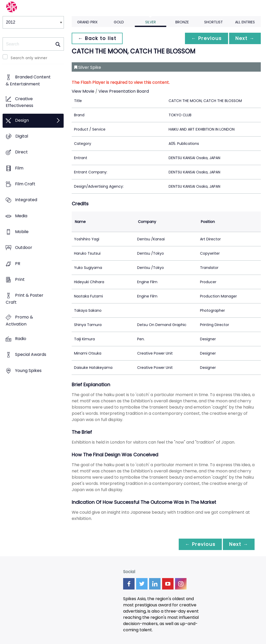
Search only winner (29, 58)
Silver (151, 22)
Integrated (26, 200)
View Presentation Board (124, 91)
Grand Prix (87, 22)
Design (22, 120)
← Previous (207, 38)
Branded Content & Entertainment (28, 81)
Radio (21, 339)
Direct (21, 152)
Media (21, 216)
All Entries (245, 22)
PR (18, 264)
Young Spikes (28, 371)
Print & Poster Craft (25, 299)
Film (19, 168)
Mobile (22, 232)
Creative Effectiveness (19, 102)
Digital (22, 136)
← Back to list (97, 38)
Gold (119, 22)
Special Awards (31, 355)
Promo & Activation (19, 321)
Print (20, 280)
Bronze (182, 22)
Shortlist (214, 22)
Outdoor (24, 248)
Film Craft (25, 184)
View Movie (83, 91)
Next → (245, 38)
